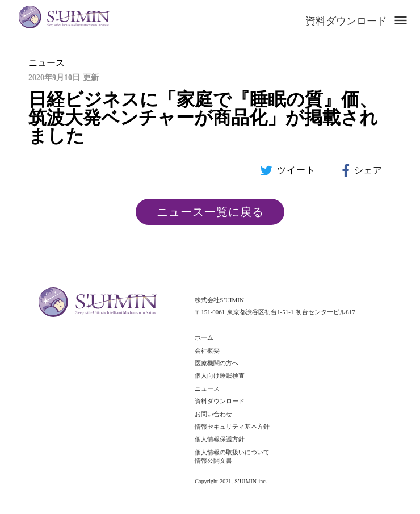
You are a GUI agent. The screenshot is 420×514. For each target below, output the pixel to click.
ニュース (207, 388)
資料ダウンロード (346, 21)
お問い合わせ (213, 414)
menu (401, 20)
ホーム (204, 337)
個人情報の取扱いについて (232, 452)
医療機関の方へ (217, 363)
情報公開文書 (213, 461)
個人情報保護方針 (220, 439)
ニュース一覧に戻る (210, 212)
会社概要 (207, 350)
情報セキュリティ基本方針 (232, 427)
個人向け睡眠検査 (220, 375)
